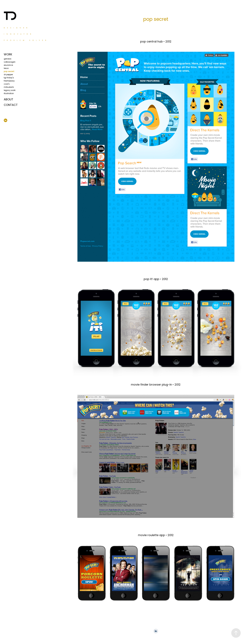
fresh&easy (9, 81)
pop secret (9, 72)
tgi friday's (9, 78)
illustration (9, 94)
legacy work (10, 90)
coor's (7, 84)
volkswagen (10, 62)
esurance (8, 65)
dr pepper (8, 75)
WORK (8, 55)
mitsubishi (9, 87)
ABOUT (9, 100)
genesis (8, 59)
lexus (6, 68)
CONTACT (11, 105)
